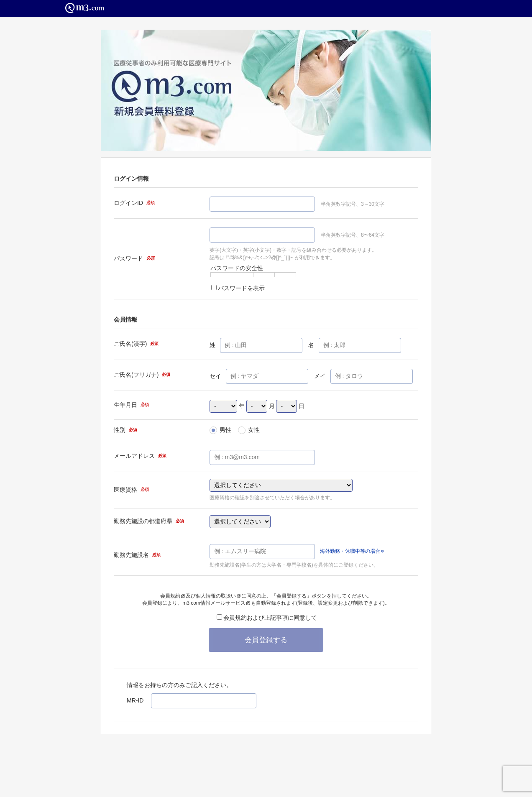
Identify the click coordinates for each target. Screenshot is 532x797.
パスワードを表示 (238, 288)
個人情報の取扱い (218, 596)
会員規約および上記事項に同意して (267, 618)
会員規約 (173, 596)
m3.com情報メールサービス (216, 603)
